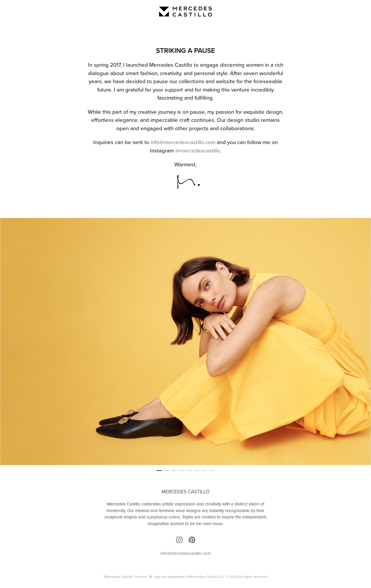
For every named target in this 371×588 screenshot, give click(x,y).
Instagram (179, 540)
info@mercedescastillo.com (183, 142)
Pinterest (192, 540)
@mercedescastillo (198, 151)
